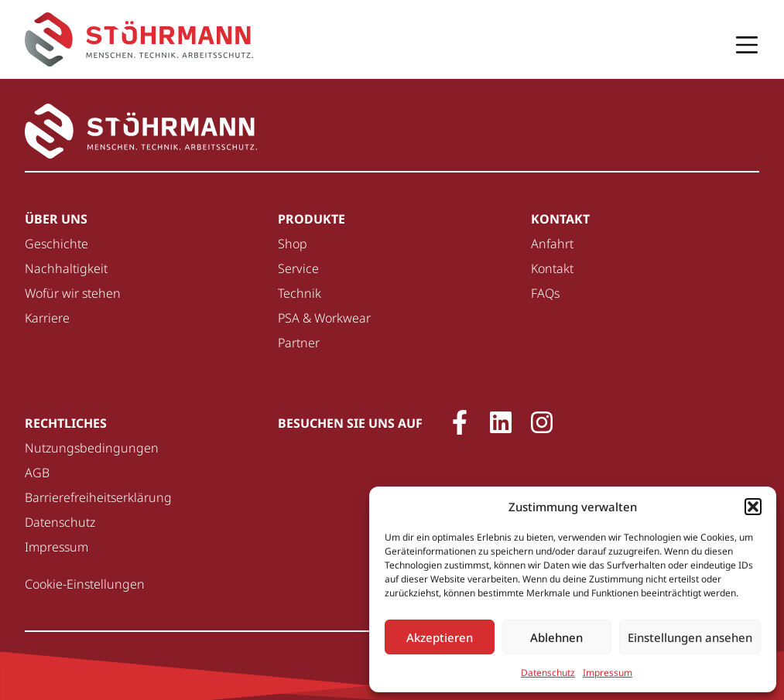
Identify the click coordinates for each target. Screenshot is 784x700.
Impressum (608, 673)
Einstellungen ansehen (690, 637)
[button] (753, 507)
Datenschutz (548, 673)
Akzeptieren (440, 637)
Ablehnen (556, 637)
